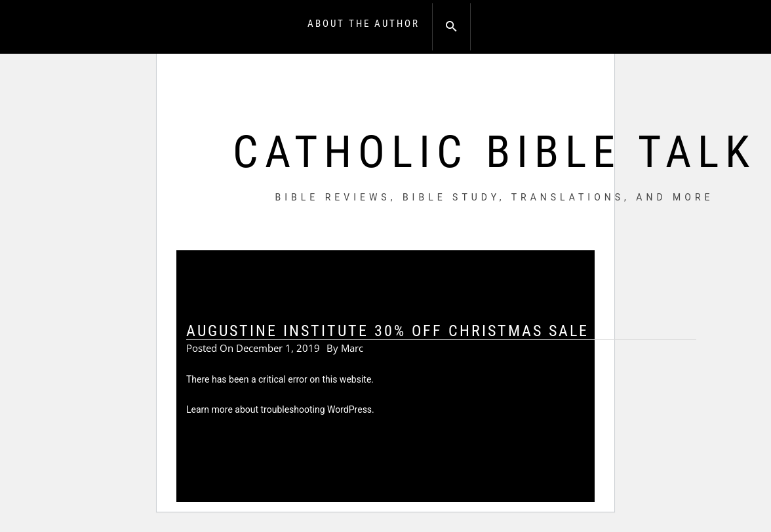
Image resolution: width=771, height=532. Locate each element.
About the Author (364, 24)
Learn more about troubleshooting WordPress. (280, 409)
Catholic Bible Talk (494, 152)
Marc (352, 348)
